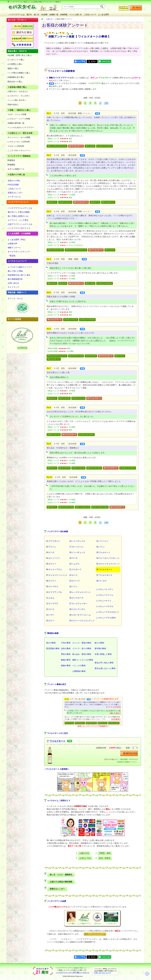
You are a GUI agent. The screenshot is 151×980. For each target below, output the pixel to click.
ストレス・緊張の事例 (82, 643)
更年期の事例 (100, 649)
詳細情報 (64, 14)
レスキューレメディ (105, 146)
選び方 (29, 14)
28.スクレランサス (94, 468)
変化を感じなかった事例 (105, 668)
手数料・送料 (105, 853)
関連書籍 (11, 165)
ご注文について (90, 14)
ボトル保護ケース (16, 169)
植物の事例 (66, 666)
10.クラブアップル (76, 356)
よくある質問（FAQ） (17, 240)
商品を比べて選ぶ (15, 82)
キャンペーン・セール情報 (19, 137)
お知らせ (49, 19)
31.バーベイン (102, 541)
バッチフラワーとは (17, 14)
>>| (106, 103)
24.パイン (73, 586)
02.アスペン (52, 507)
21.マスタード (75, 569)
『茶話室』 (12, 256)
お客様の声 (12, 244)
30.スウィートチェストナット (82, 621)
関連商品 (11, 160)
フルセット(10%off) (16, 146)
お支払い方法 (85, 858)
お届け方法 (84, 853)
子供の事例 (66, 643)
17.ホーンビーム (65, 202)
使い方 (37, 14)
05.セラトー (52, 202)
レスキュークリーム (105, 595)
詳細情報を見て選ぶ (16, 77)
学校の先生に (13, 105)
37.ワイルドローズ (104, 575)
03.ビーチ (50, 552)
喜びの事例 (51, 643)
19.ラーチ (73, 558)
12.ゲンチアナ (91, 356)
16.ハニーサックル (77, 541)
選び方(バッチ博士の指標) (19, 212)
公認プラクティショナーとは (20, 224)
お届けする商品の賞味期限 (61, 882)
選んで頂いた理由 (15, 271)
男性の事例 (66, 654)
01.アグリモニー (53, 541)
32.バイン (100, 547)
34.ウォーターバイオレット (108, 558)
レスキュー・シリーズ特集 (19, 119)
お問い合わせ (13, 283)
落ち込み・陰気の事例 (82, 654)
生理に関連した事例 (103, 654)
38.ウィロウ (90, 283)
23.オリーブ (95, 202)
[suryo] (135, 748)
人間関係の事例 (79, 671)
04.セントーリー (53, 558)
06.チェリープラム (54, 569)
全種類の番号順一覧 (16, 123)
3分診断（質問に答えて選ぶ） (20, 55)
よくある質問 (103, 14)
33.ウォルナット (108, 202)
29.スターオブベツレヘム (80, 615)
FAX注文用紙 (13, 185)
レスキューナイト (71, 319)
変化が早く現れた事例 (104, 663)
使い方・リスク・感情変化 (61, 875)
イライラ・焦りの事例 (82, 649)
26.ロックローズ (76, 598)
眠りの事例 (99, 643)
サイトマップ (13, 287)
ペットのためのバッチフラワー (21, 127)
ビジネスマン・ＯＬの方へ (19, 96)
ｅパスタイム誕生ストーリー (20, 267)
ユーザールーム (14, 197)
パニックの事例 (79, 666)
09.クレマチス (52, 586)
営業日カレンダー (15, 193)
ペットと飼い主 (76, 14)
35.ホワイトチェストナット (76, 250)
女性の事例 (66, 649)
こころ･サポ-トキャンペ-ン (19, 150)
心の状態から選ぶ (15, 64)
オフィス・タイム (15, 298)
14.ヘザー (50, 615)
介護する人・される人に (18, 91)
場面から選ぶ (13, 68)
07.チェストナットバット (57, 356)
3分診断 (44, 14)
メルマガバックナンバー (19, 252)
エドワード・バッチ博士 (18, 220)
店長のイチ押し (14, 181)
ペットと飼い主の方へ (17, 100)
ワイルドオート (58, 741)
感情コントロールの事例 (83, 660)
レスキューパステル (105, 283)
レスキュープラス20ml (106, 618)
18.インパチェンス (83, 507)
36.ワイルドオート (104, 569)
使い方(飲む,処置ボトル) (18, 216)
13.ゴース (63, 283)
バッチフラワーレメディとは (20, 208)
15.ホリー (50, 621)
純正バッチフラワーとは (95, 934)
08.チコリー (52, 283)
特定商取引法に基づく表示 (19, 275)
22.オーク (73, 575)
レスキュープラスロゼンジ (108, 612)
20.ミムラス (90, 146)
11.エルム (50, 598)
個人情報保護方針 (15, 279)
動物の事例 (66, 660)
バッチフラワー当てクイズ (19, 228)
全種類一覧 (54, 14)
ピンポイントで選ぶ (16, 60)
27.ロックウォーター (55, 250)
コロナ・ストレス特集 (17, 114)
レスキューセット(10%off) (19, 142)
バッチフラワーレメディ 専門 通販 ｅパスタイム (73, 972)
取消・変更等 (105, 858)
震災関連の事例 (53, 649)
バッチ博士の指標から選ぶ (19, 73)
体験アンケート (14, 248)
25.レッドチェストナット (57, 146)
